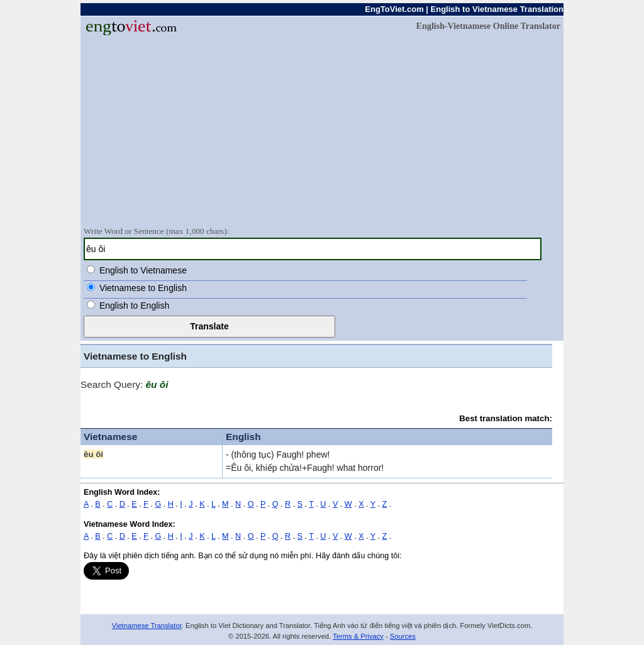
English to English (134, 306)
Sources (403, 636)
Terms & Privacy (358, 636)
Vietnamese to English (143, 288)
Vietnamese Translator (147, 626)
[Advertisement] (322, 130)
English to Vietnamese (143, 270)
